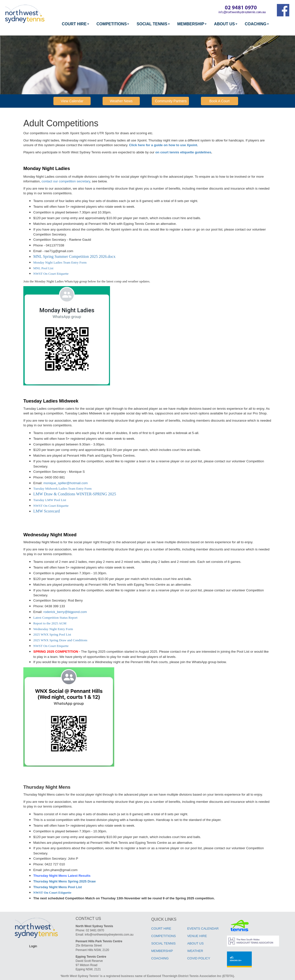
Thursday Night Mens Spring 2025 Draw (64, 881)
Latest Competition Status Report (55, 618)
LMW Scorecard (47, 511)
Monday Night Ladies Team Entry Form (60, 262)
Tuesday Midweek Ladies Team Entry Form (62, 489)
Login (33, 946)
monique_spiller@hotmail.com (66, 483)
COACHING (257, 24)
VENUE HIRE (197, 936)
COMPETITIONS (113, 24)
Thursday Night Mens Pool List (58, 887)
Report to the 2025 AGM (50, 623)
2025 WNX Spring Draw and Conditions (60, 640)
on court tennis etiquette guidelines (183, 152)
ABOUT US (226, 24)
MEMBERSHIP (192, 24)
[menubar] (165, 24)
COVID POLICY (199, 958)
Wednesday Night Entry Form (53, 629)
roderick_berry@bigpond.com (65, 612)
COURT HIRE (75, 24)
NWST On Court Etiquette (51, 274)
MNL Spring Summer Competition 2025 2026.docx (74, 256)
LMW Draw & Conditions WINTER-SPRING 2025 (75, 494)
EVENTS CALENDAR (203, 929)
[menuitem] (75, 24)
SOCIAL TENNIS (153, 24)
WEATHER (195, 951)
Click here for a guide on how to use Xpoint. (164, 145)
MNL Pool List (43, 268)
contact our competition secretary (66, 181)
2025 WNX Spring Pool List (52, 634)
